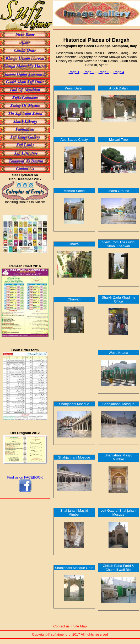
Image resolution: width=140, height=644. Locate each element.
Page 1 (74, 72)
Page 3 (104, 72)
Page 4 (119, 72)
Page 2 (89, 72)
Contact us (61, 626)
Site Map (80, 626)
